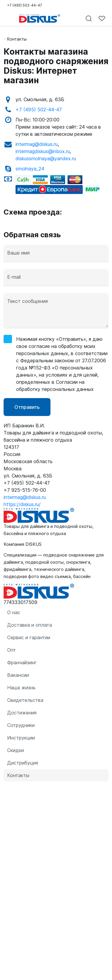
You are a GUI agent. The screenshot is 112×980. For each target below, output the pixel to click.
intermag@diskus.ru (37, 144)
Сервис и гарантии (29, 637)
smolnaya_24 (30, 169)
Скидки (16, 750)
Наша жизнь (21, 688)
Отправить (27, 407)
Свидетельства (25, 700)
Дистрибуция (23, 763)
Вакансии (18, 675)
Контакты (17, 39)
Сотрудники (21, 725)
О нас (14, 612)
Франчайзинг (22, 662)
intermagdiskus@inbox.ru (43, 151)
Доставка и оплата (30, 625)
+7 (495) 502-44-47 (39, 110)
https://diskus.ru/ (22, 504)
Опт (11, 650)
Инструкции (21, 738)
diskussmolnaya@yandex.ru (46, 158)
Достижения (22, 713)
